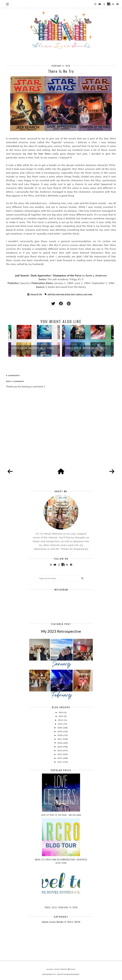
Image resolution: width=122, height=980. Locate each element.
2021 (61, 724)
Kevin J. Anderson (77, 294)
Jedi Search (22, 276)
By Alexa (68, 294)
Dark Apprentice (41, 276)
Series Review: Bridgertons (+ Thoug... (34, 348)
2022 (61, 720)
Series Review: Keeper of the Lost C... (88, 348)
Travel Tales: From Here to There (61, 907)
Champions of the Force (67, 276)
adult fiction (51, 294)
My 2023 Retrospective (61, 631)
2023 (61, 716)
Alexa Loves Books (57, 969)
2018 (60, 735)
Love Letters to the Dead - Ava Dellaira (61, 815)
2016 (60, 743)
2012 (60, 758)
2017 (60, 739)
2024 (61, 712)
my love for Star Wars (37, 154)
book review (60, 294)
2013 (60, 754)
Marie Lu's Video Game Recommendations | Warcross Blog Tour (61, 861)
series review (88, 294)
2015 (60, 747)
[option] (34, 341)
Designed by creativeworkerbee (61, 974)
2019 (60, 731)
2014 (60, 750)
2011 (60, 762)
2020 (60, 728)
